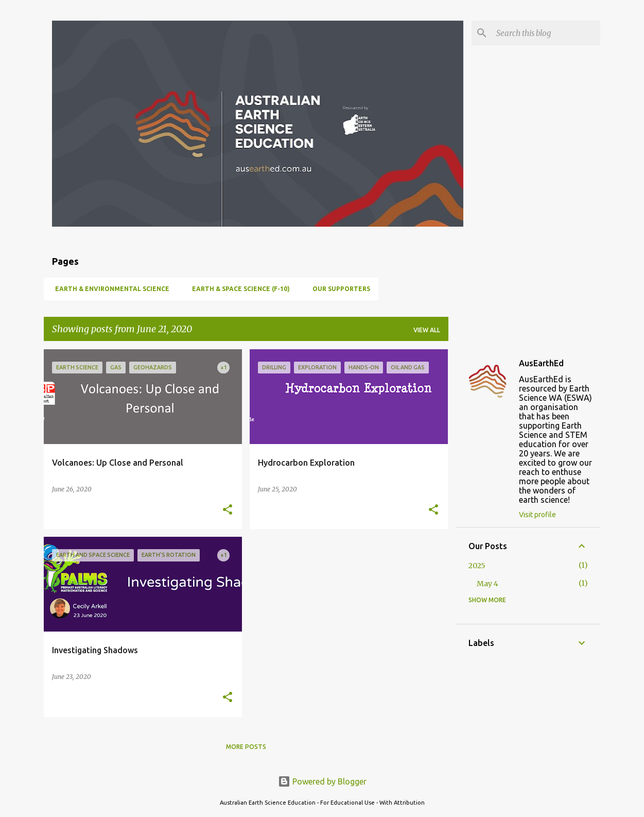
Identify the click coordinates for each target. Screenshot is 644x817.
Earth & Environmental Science (109, 289)
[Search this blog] (546, 33)
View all (427, 330)
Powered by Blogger (322, 781)
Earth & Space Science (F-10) (238, 289)
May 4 (488, 584)
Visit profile (537, 515)
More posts (246, 747)
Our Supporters (338, 289)
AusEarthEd (541, 363)
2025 (477, 566)
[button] (228, 510)
